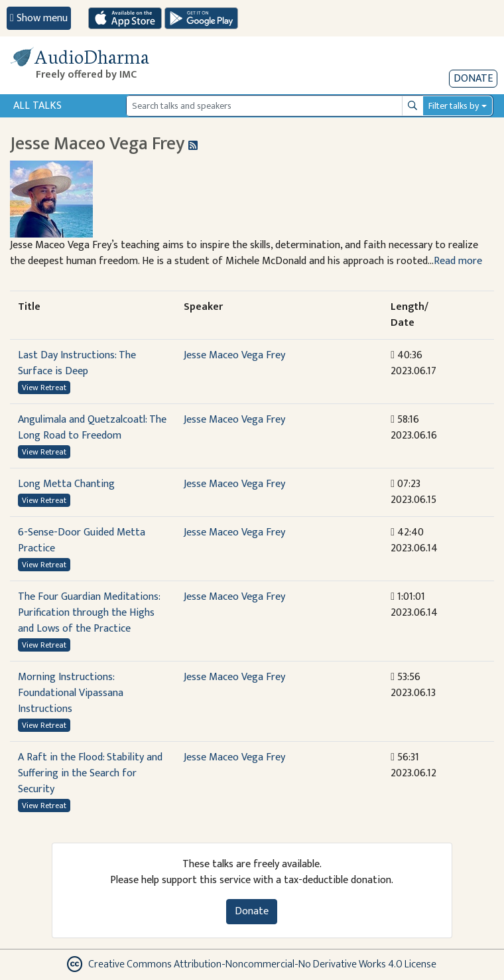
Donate (473, 79)
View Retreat (44, 387)
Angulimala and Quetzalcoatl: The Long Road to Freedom (92, 428)
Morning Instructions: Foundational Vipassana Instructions (71, 693)
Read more (458, 261)
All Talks (37, 106)
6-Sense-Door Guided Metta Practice (82, 540)
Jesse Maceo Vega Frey (234, 355)
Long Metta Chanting (66, 484)
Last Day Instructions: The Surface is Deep (77, 363)
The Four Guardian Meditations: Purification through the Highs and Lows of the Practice (89, 613)
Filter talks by (454, 106)
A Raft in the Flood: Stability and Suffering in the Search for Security (90, 773)
